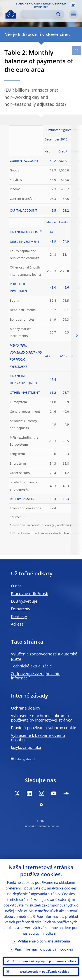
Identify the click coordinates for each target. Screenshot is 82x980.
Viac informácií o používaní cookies (44, 949)
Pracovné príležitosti (30, 593)
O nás (16, 586)
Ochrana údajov (26, 708)
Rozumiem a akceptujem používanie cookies (44, 961)
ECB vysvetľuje (24, 601)
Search (58, 14)
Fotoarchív (21, 609)
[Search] (39, 14)
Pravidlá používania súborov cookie (44, 728)
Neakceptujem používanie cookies (44, 971)
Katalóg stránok (25, 759)
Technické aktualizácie (31, 666)
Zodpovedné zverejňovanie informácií (36, 676)
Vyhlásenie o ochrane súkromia (44, 941)
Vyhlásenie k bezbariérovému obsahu (38, 737)
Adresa (17, 624)
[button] (73, 5)
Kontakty (19, 616)
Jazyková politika (26, 747)
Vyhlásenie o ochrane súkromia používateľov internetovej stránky (41, 718)
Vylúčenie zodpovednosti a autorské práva (44, 656)
